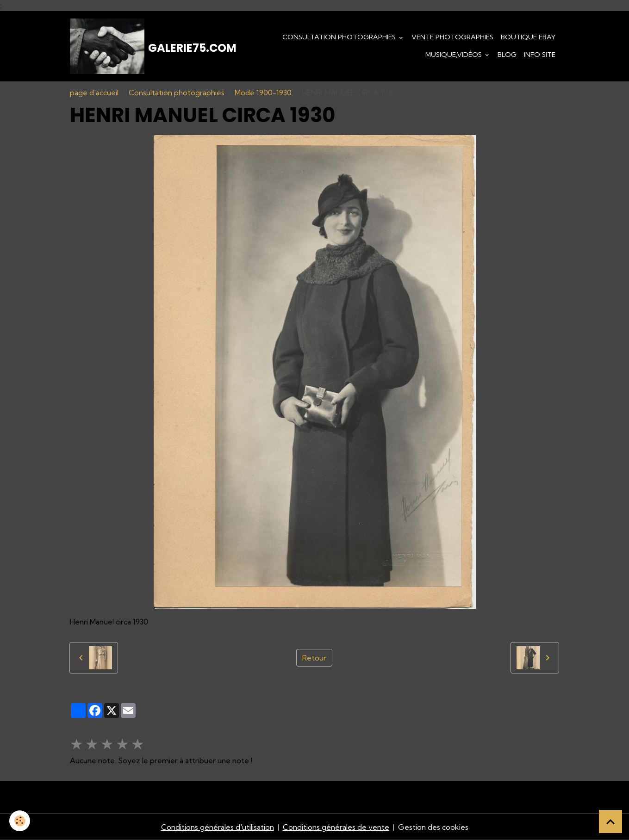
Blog (507, 55)
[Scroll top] (610, 821)
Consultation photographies (340, 37)
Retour (314, 658)
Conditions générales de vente (336, 827)
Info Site (540, 55)
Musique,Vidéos (455, 55)
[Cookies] (20, 821)
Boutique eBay (528, 37)
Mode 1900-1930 (263, 93)
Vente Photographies (452, 37)
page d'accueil (94, 93)
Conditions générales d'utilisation (218, 827)
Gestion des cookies (433, 827)
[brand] (139, 46)
